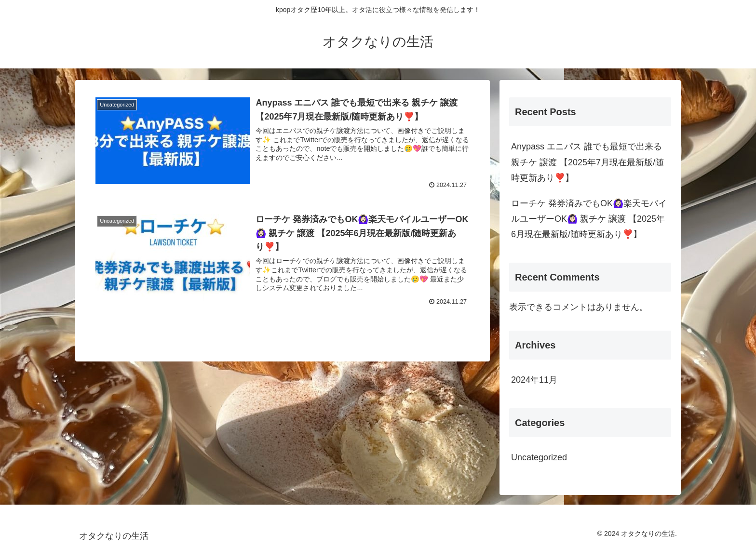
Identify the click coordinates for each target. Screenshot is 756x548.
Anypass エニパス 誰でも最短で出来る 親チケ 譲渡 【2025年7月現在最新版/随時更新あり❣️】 (587, 162)
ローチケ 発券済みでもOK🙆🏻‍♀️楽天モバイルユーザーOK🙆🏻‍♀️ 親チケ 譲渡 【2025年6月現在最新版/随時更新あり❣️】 (589, 219)
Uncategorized (539, 457)
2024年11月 (534, 380)
